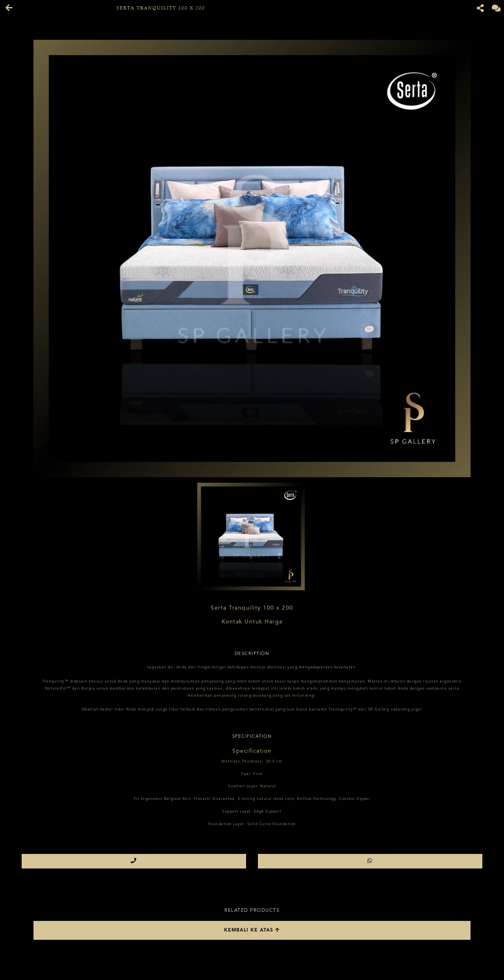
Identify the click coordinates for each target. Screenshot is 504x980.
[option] (252, 258)
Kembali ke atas (252, 930)
